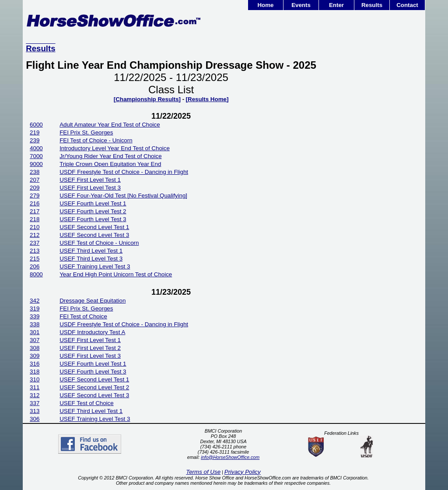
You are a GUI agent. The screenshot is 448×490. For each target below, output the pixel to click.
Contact (407, 5)
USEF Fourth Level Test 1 (93, 203)
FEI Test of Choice (83, 316)
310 (35, 379)
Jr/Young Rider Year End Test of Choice (110, 156)
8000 (36, 274)
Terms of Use (203, 472)
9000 (36, 164)
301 (35, 332)
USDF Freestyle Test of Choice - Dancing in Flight (124, 172)
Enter (336, 5)
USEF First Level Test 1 (90, 180)
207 (35, 180)
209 (35, 188)
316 (35, 364)
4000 (36, 148)
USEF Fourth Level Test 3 (93, 219)
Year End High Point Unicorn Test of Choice (116, 274)
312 (35, 395)
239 (35, 140)
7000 (36, 156)
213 (35, 251)
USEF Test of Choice (86, 403)
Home (265, 5)
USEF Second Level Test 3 (94, 235)
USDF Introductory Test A (92, 332)
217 (35, 211)
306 (35, 419)
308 (35, 348)
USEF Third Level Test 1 (91, 251)
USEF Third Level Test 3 (91, 259)
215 (35, 259)
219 (35, 132)
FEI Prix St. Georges (86, 132)
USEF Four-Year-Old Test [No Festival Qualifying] (123, 196)
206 (35, 266)
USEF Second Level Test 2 (94, 387)
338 (35, 324)
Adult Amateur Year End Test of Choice (110, 125)
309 (35, 356)
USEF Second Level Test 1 (94, 227)
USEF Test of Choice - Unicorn (99, 243)
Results (372, 5)
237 (35, 243)
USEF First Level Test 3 (90, 188)
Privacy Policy (243, 472)
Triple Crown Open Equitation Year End (110, 164)
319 (35, 308)
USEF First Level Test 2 (90, 348)
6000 (36, 125)
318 (35, 372)
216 (35, 203)
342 (35, 301)
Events (301, 5)
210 (35, 227)
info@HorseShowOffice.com (230, 457)
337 (35, 403)
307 (35, 340)
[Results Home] (207, 99)
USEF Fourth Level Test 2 (93, 211)
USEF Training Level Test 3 (95, 266)
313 (35, 411)
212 (35, 235)
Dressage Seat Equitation (93, 301)
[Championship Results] (147, 99)
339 (35, 316)
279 (35, 196)
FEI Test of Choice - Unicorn (96, 140)
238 (35, 172)
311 (35, 387)
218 (35, 219)
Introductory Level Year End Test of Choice (115, 148)
